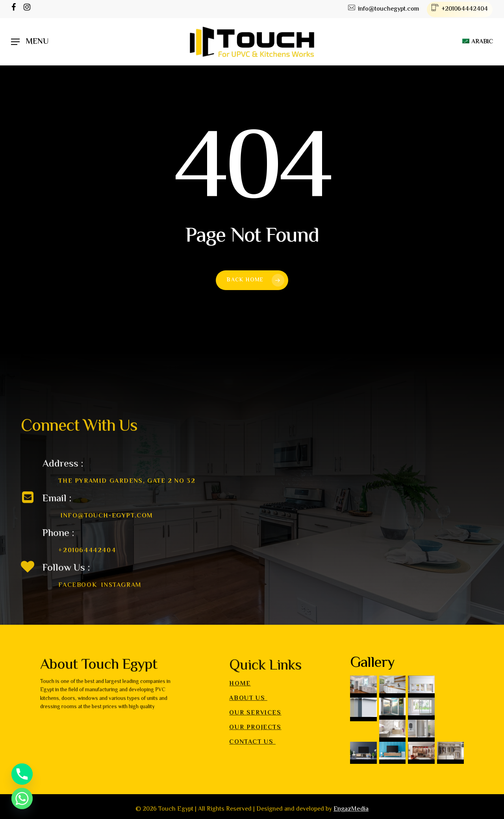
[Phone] (22, 774)
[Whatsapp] (22, 799)
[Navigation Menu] (30, 42)
